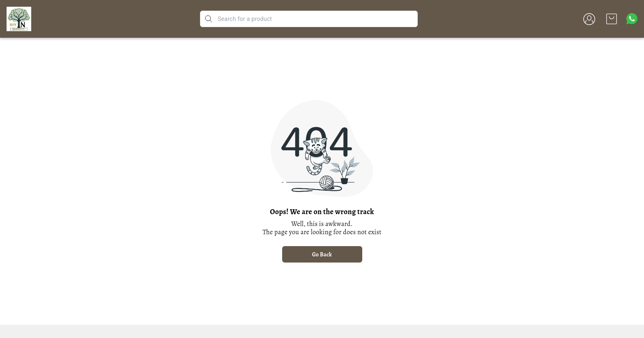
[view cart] (612, 19)
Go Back (322, 255)
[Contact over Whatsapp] (632, 19)
